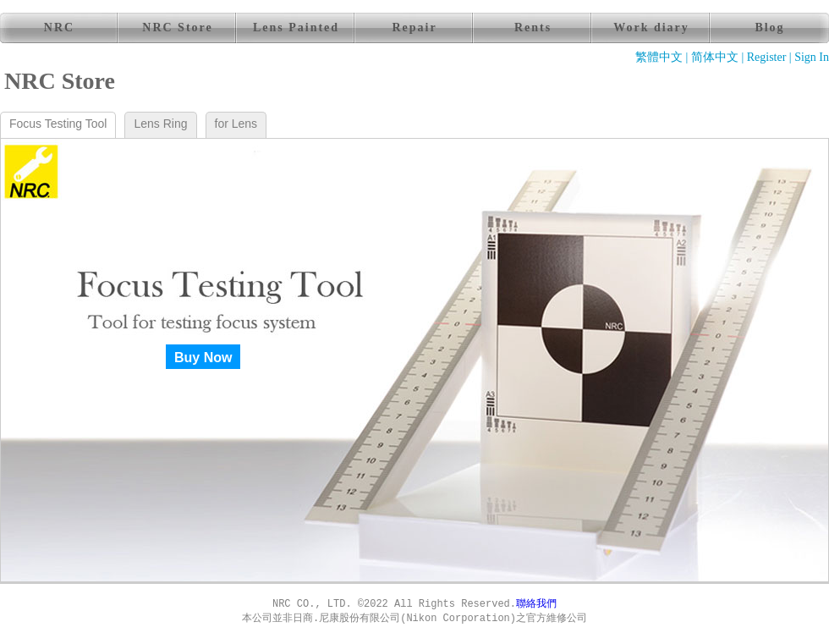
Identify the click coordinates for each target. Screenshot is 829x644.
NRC (59, 28)
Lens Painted (296, 28)
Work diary (651, 28)
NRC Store (177, 28)
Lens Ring (160, 124)
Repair (414, 28)
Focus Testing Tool (58, 124)
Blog (769, 28)
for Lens (236, 124)
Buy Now (203, 358)
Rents (533, 28)
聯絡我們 (536, 604)
